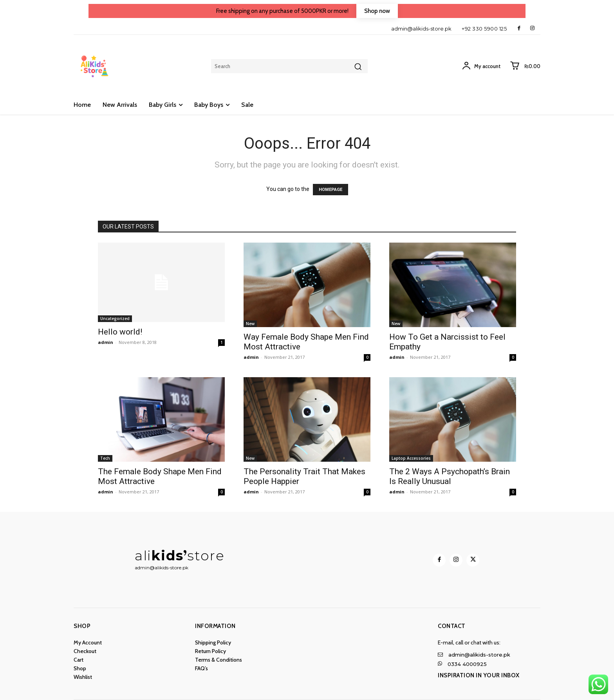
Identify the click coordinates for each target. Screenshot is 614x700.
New (250, 324)
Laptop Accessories (411, 458)
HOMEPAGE (330, 190)
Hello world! (120, 332)
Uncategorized (115, 319)
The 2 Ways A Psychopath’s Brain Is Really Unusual (450, 476)
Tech (105, 458)
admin (106, 342)
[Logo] (222, 670)
